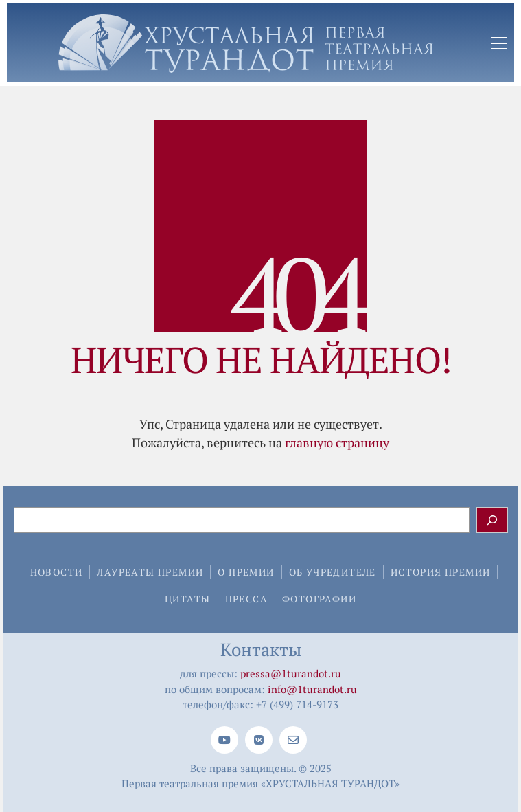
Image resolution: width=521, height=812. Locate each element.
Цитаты (187, 599)
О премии (246, 572)
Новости (57, 572)
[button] (499, 43)
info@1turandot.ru (312, 689)
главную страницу (337, 442)
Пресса (246, 599)
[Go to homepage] (246, 44)
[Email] (293, 740)
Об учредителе (333, 572)
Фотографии (319, 599)
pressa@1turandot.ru (291, 673)
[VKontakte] (259, 740)
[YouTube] (224, 740)
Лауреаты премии (150, 572)
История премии (441, 572)
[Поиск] (492, 520)
